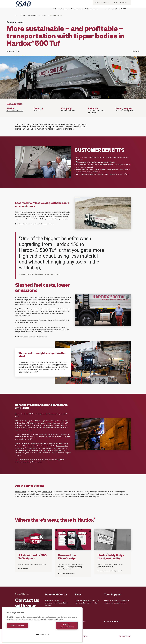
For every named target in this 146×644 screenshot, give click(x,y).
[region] (42, 626)
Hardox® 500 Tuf (16, 111)
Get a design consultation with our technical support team (34, 224)
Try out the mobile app (66, 573)
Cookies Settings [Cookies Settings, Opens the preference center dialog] (42, 634)
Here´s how (23, 569)
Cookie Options (125, 636)
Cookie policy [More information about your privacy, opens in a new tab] (58, 622)
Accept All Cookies (24, 627)
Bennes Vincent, (22, 492)
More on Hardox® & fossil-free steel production (31, 337)
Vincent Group (48, 492)
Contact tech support (112, 621)
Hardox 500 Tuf (51, 217)
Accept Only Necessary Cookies (60, 627)
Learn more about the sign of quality (110, 571)
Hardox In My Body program (53, 444)
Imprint (85, 636)
